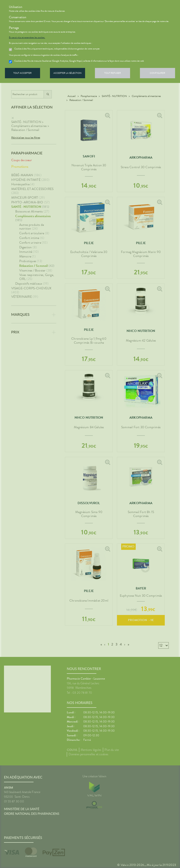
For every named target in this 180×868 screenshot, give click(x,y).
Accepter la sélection (67, 73)
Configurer (157, 73)
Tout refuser (113, 73)
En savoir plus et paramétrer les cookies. (27, 37)
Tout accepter (22, 73)
